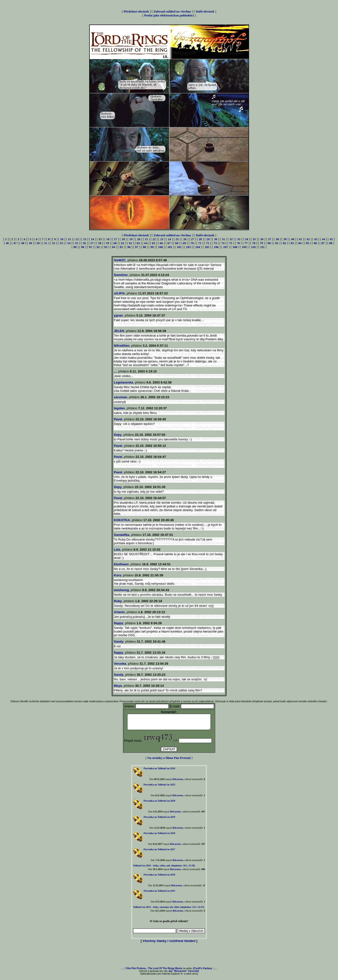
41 (300, 239)
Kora (118, 575)
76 (238, 243)
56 (84, 243)
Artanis (119, 612)
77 (246, 243)
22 (154, 239)
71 (200, 243)
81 (277, 243)
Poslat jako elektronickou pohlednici (169, 15)
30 (216, 239)
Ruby (118, 601)
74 (223, 243)
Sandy (119, 642)
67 (169, 243)
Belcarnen (178, 782)
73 (215, 243)
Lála (117, 550)
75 (231, 243)
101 (170, 247)
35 (254, 239)
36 (262, 239)
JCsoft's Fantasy (202, 971)
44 (323, 239)
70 (192, 243)
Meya (118, 686)
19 (131, 239)
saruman (121, 397)
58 (100, 243)
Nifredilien (122, 346)
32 (231, 239)
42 (308, 239)
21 (146, 239)
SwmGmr (121, 275)
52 (54, 243)
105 (207, 247)
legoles (119, 408)
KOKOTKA (122, 520)
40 (293, 239)
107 (226, 247)
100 (161, 247)
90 (83, 247)
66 (161, 243)
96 (129, 247)
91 (90, 247)
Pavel (118, 419)
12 (77, 239)
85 (308, 243)
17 (116, 239)
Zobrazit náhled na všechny (172, 11)
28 (200, 239)
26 (185, 239)
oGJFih (119, 293)
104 (198, 247)
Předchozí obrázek (136, 11)
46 (7, 243)
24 (169, 239)
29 (208, 239)
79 (261, 243)
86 (315, 243)
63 (138, 243)
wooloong (121, 590)
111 (263, 247)
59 (107, 243)
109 (244, 247)
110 (253, 247)
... (115, 371)
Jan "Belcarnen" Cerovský (184, 974)
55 (77, 243)
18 (123, 239)
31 (223, 239)
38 (277, 239)
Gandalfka (122, 535)
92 (98, 247)
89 (75, 247)
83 (292, 243)
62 (131, 243)
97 (137, 247)
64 (146, 243)
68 (177, 243)
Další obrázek (205, 11)
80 (269, 243)
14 (93, 239)
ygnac (119, 315)
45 (331, 239)
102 (179, 247)
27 (193, 239)
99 (152, 247)
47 (15, 243)
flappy (119, 623)
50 (38, 243)
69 (184, 243)
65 (154, 243)
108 (235, 247)
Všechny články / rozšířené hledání (169, 944)
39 (285, 239)
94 (114, 247)
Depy (118, 435)
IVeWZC (120, 260)
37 (269, 239)
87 (323, 243)
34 (246, 239)
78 (254, 243)
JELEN (119, 331)
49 (30, 243)
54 (69, 243)
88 (331, 243)
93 (106, 247)
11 (69, 239)
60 (115, 243)
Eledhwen (121, 564)
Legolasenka (124, 382)
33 (239, 239)
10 (62, 239)
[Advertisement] (169, 958)
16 (108, 239)
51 (46, 243)
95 (121, 247)
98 (144, 247)
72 (207, 243)
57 (92, 243)
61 (123, 243)
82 (284, 243)
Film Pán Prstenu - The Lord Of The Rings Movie (154, 971)
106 (216, 247)
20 (139, 239)
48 (23, 243)
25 (177, 239)
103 (188, 247)
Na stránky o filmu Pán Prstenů (169, 761)
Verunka (120, 664)
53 (61, 243)
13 (85, 239)
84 (300, 243)
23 (162, 239)
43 (316, 239)
